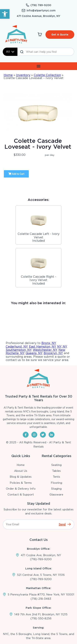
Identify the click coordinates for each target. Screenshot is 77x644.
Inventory (23, 75)
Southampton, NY (19, 350)
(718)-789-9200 (41, 559)
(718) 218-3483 (41, 599)
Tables (56, 471)
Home (8, 75)
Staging (56, 489)
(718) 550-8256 (41, 618)
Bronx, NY (49, 343)
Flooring (56, 483)
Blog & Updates (21, 477)
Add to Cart (16, 174)
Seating (56, 465)
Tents (56, 477)
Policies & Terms (21, 483)
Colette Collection (47, 75)
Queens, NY (34, 353)
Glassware (56, 495)
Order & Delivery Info (21, 489)
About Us (21, 471)
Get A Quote (60, 35)
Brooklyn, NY (53, 353)
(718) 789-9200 (41, 5)
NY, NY (62, 347)
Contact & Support (21, 495)
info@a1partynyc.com (41, 10)
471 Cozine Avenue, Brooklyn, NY (38, 16)
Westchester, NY (45, 350)
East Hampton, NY (42, 347)
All (10, 52)
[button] (5, 14)
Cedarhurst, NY (17, 347)
